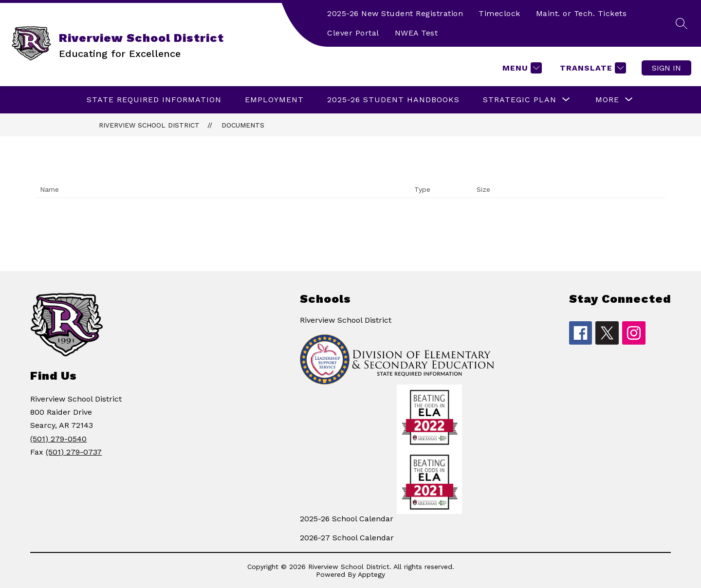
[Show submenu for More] (607, 100)
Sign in (666, 68)
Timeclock (499, 13)
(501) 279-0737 (74, 452)
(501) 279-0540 (58, 439)
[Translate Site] (592, 68)
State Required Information (154, 100)
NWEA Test (416, 33)
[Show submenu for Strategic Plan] (520, 100)
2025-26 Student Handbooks (393, 100)
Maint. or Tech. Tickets (581, 13)
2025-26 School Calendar (347, 519)
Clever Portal (353, 33)
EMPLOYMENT (274, 100)
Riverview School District (149, 125)
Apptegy (371, 574)
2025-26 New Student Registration (395, 13)
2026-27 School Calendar (347, 538)
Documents (243, 125)
